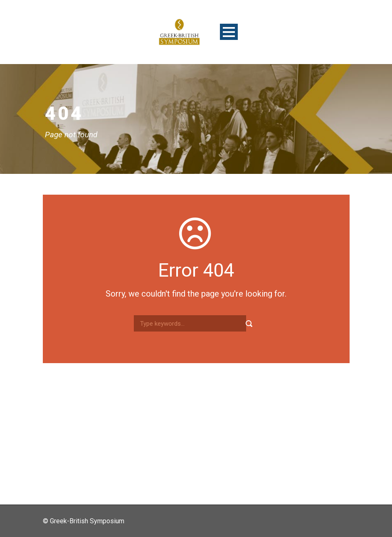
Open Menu (229, 32)
